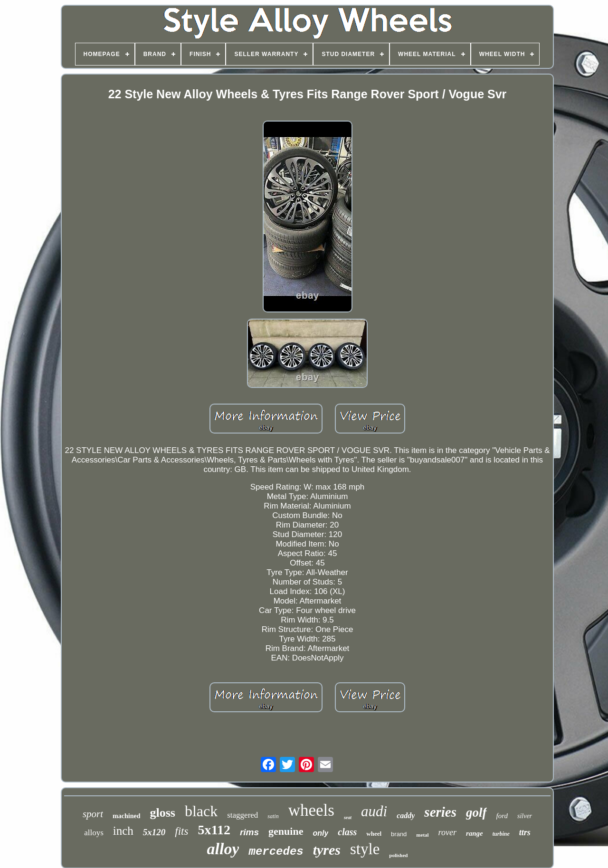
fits (181, 831)
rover (447, 832)
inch (123, 831)
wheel (374, 834)
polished (398, 855)
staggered (242, 815)
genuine (286, 831)
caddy (406, 816)
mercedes (276, 852)
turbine (501, 834)
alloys (94, 833)
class (347, 832)
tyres (327, 850)
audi (374, 811)
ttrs (525, 832)
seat (348, 817)
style (365, 849)
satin (273, 816)
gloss (162, 813)
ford (502, 816)
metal (422, 835)
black (201, 811)
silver (525, 816)
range (475, 833)
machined (126, 816)
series (440, 812)
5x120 (154, 832)
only (320, 833)
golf (476, 812)
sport (93, 814)
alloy (223, 849)
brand (399, 834)
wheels (311, 810)
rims (249, 832)
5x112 (214, 830)
